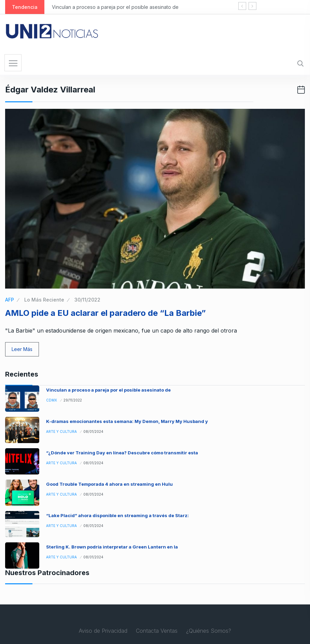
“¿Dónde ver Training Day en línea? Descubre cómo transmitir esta (122, 453)
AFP (10, 300)
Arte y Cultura (61, 431)
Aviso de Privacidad (103, 631)
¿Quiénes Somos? (209, 631)
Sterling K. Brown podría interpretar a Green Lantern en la (112, 547)
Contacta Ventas (157, 631)
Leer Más (22, 349)
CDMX (52, 400)
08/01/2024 (93, 431)
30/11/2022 (87, 300)
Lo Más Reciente (44, 300)
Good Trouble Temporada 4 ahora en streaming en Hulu (109, 484)
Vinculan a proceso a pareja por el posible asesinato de (115, 7)
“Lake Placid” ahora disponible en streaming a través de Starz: (117, 515)
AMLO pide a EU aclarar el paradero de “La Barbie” (105, 313)
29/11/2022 (73, 400)
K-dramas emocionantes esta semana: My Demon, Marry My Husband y (127, 421)
